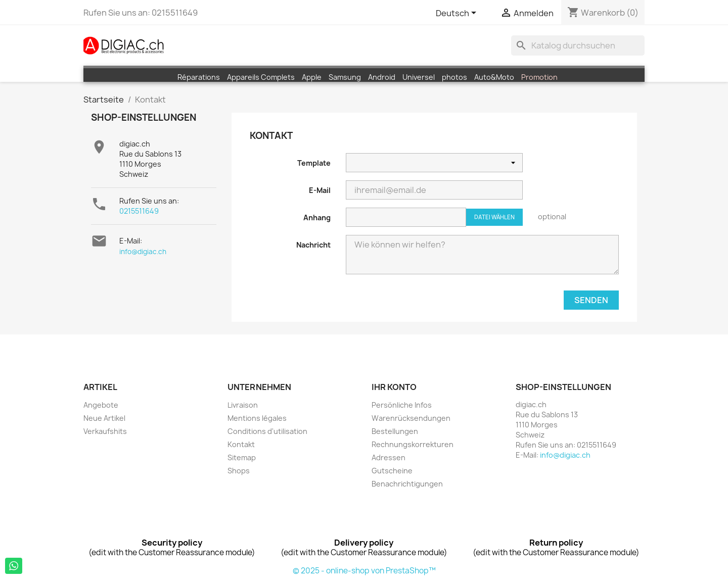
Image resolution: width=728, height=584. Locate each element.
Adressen (389, 457)
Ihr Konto (394, 387)
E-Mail (320, 190)
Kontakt (241, 444)
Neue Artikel (104, 418)
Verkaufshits (105, 431)
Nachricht (313, 245)
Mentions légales (257, 418)
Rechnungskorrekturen (413, 444)
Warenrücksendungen (411, 418)
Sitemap (242, 457)
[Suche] (578, 45)
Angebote (101, 405)
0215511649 (139, 211)
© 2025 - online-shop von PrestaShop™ (364, 571)
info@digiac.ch (143, 252)
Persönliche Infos (402, 405)
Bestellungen (395, 431)
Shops (239, 471)
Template (314, 163)
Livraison (243, 405)
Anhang (317, 217)
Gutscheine (392, 471)
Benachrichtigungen (407, 484)
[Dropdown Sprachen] (458, 14)
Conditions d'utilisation (267, 431)
